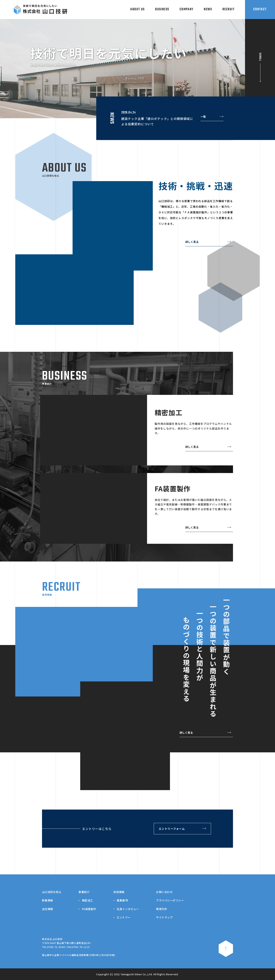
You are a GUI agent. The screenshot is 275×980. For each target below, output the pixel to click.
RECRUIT (228, 10)
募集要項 (122, 900)
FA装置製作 (89, 909)
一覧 (203, 117)
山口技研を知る (52, 892)
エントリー (124, 917)
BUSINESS (162, 10)
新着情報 (48, 900)
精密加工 (87, 900)
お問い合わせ (164, 892)
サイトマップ (164, 917)
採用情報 (119, 892)
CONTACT (260, 9)
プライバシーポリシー (170, 900)
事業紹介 (84, 892)
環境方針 (162, 909)
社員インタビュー (128, 909)
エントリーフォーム (172, 829)
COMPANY (186, 10)
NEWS (208, 10)
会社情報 (48, 909)
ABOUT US (137, 10)
